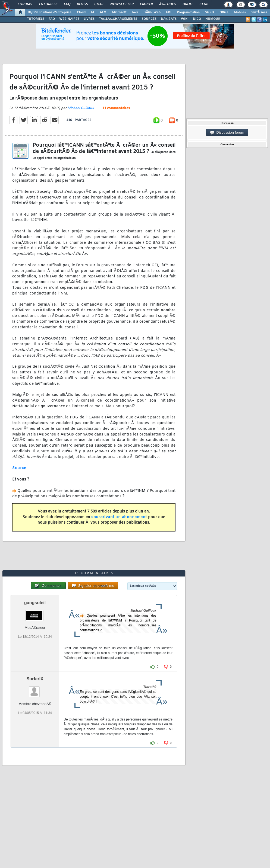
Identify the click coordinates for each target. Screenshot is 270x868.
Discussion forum (227, 133)
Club (204, 4)
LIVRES (89, 19)
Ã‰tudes (168, 4)
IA (93, 12)
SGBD (210, 12)
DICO (197, 19)
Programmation (188, 12)
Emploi (146, 4)
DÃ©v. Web (152, 12)
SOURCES (149, 19)
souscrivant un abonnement (119, 517)
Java (135, 12)
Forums (25, 4)
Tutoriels (48, 4)
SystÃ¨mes (259, 12)
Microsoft (119, 12)
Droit (188, 4)
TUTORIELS (36, 19)
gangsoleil (35, 603)
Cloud (81, 12)
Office (224, 12)
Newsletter (122, 4)
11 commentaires (116, 108)
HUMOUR (213, 19)
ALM (103, 12)
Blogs (82, 4)
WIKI (185, 19)
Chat (99, 4)
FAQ (67, 4)
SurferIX (35, 679)
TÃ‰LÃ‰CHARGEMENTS (118, 19)
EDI (169, 12)
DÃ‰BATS (169, 19)
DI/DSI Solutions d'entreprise (50, 12)
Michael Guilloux (81, 108)
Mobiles (240, 12)
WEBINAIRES (69, 19)
